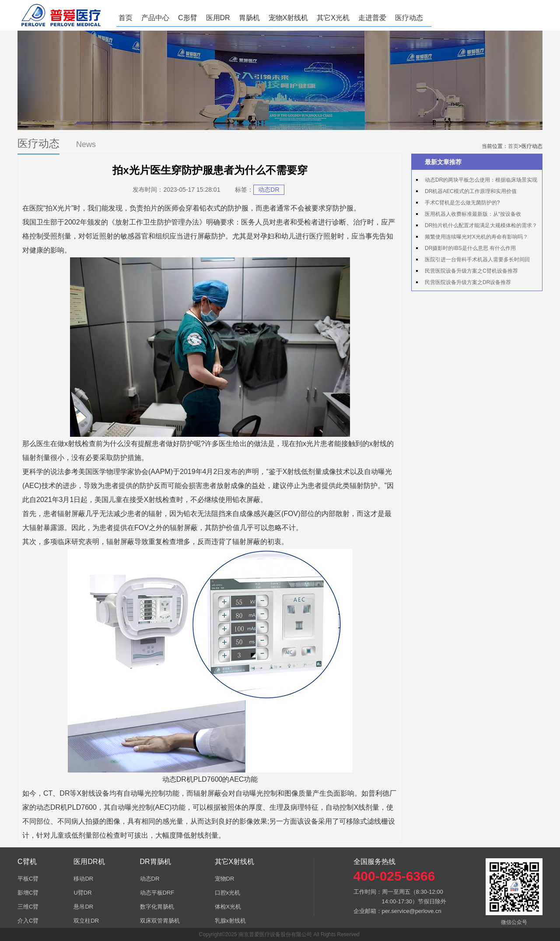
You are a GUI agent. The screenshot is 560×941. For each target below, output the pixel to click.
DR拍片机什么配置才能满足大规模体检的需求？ (481, 225)
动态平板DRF (157, 893)
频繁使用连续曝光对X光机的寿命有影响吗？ (476, 237)
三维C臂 (28, 907)
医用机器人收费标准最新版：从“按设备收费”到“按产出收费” (469, 215)
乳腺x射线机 (231, 921)
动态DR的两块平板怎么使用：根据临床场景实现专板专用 (477, 181)
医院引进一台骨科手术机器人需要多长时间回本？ (473, 261)
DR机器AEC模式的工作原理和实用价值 (471, 191)
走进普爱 (372, 18)
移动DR (83, 879)
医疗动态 (409, 18)
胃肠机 (249, 18)
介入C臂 (28, 921)
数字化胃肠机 (157, 907)
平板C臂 (28, 879)
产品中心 (155, 18)
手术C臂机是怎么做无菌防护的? (462, 203)
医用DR (218, 18)
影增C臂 (28, 893)
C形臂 (188, 18)
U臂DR (82, 893)
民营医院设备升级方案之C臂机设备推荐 (471, 271)
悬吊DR (83, 907)
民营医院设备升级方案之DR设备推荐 (468, 282)
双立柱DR (86, 921)
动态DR (269, 190)
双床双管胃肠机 (160, 921)
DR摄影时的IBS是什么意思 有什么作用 (470, 248)
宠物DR (225, 879)
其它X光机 (333, 18)
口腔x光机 (228, 893)
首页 (126, 18)
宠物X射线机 (289, 18)
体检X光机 (228, 907)
